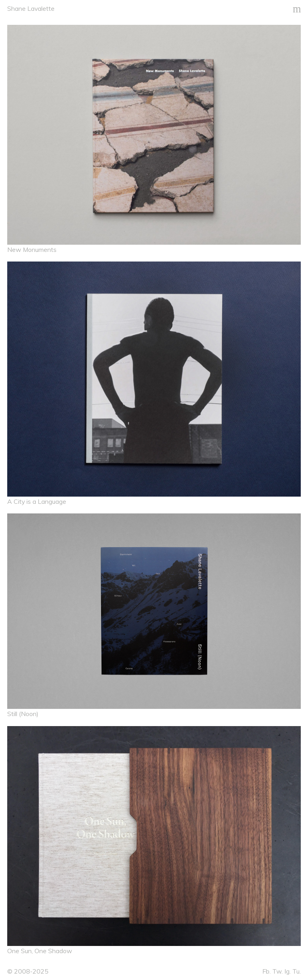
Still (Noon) (23, 714)
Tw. (278, 971)
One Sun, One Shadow (40, 951)
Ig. (288, 971)
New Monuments (32, 250)
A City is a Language (37, 501)
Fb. (266, 971)
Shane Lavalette (31, 8)
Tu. (297, 971)
